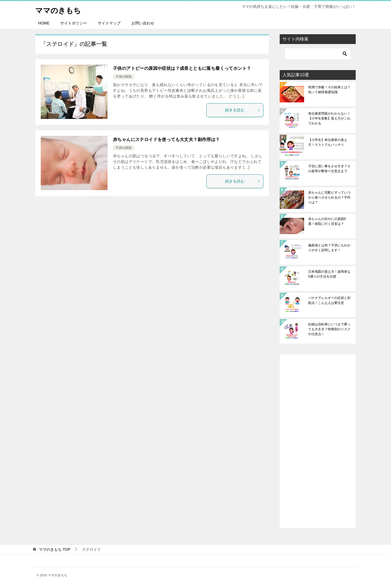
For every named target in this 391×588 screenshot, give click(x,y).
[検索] (318, 54)
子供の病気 (124, 77)
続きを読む (243, 110)
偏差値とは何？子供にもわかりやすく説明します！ (329, 248)
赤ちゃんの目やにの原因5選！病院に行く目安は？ (327, 221)
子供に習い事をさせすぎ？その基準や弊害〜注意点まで (329, 169)
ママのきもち (61, 9)
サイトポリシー (74, 23)
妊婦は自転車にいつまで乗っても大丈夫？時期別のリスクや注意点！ (329, 329)
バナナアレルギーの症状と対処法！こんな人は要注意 (329, 300)
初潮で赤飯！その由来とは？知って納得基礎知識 (329, 90)
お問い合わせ (143, 23)
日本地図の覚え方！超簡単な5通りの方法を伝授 (329, 274)
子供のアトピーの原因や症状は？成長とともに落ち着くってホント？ (182, 68)
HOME (44, 23)
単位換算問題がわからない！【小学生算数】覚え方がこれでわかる (329, 118)
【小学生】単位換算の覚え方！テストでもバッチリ (328, 142)
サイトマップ (109, 23)
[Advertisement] (318, 441)
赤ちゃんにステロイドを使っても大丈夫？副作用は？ (166, 139)
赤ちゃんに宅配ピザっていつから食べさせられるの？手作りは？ (329, 197)
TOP (55, 549)
